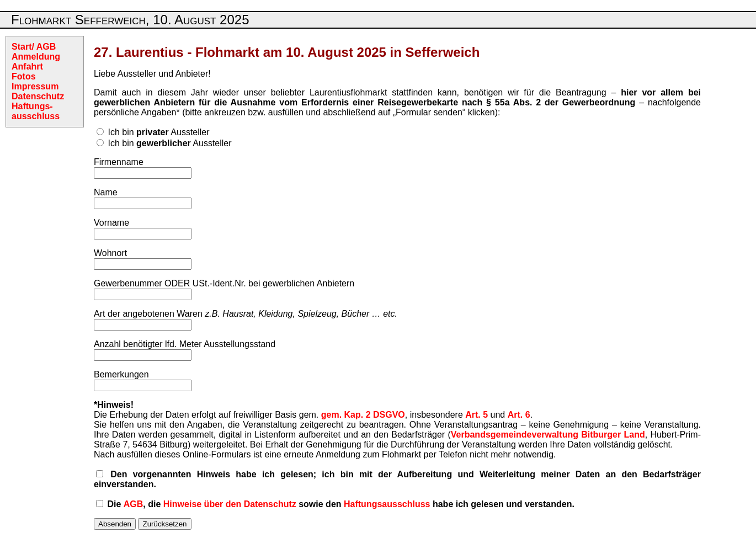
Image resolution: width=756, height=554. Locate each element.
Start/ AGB (34, 47)
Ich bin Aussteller (158, 132)
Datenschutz (38, 96)
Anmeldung (36, 57)
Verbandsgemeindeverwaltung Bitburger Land (548, 435)
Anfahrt (27, 66)
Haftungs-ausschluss (36, 111)
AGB (134, 504)
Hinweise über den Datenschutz (230, 504)
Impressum (35, 86)
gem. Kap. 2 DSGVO (363, 415)
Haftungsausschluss (387, 504)
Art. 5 (477, 415)
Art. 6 (519, 415)
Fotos (24, 76)
